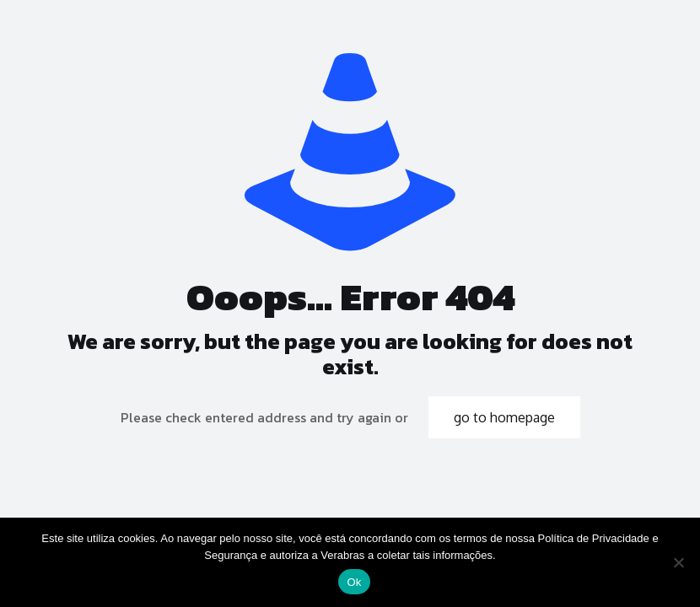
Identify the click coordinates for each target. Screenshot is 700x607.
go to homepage (504, 417)
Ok (354, 582)
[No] (679, 562)
